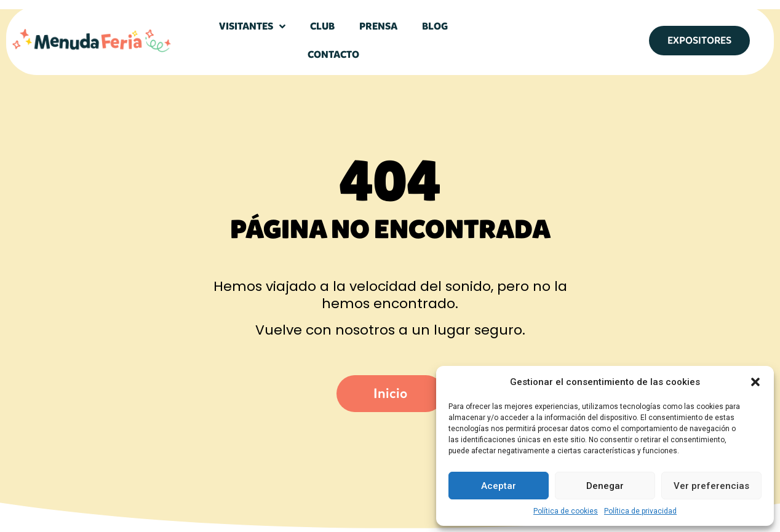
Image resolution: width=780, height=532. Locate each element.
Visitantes (252, 26)
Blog (435, 26)
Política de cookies (566, 511)
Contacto (333, 54)
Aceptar (499, 486)
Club (322, 26)
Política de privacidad (640, 511)
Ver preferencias (711, 486)
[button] (755, 382)
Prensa (378, 26)
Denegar (605, 486)
